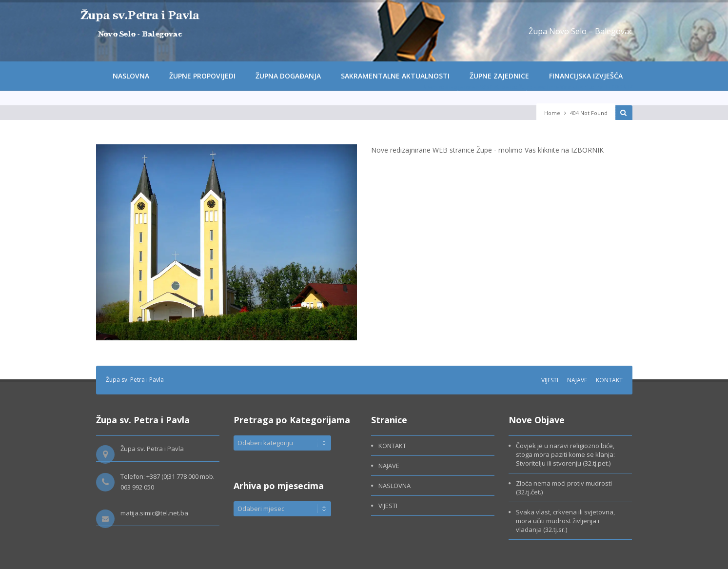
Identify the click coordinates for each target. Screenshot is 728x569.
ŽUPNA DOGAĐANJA (288, 76)
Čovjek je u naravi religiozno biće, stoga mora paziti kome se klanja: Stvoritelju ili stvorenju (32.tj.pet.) (565, 454)
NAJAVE (577, 380)
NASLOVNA (131, 76)
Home (552, 113)
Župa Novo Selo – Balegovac (580, 31)
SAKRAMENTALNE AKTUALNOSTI (395, 76)
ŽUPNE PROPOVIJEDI (202, 76)
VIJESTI (550, 380)
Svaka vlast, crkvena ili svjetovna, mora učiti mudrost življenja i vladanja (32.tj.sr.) (565, 521)
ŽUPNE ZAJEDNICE (499, 76)
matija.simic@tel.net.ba (154, 513)
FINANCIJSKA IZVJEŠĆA (586, 76)
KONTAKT (609, 380)
